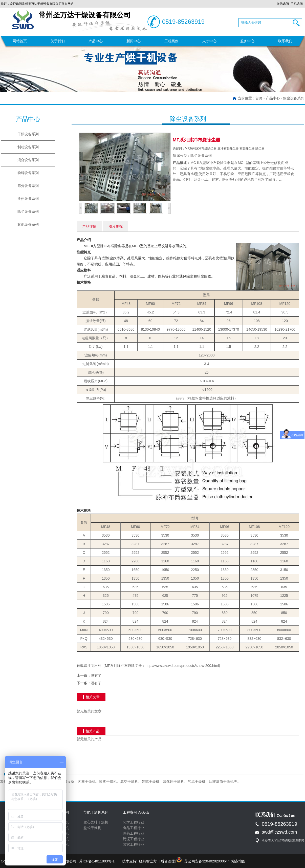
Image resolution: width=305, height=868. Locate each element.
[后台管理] (168, 861)
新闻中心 (134, 41)
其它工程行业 (134, 844)
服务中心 (247, 41)
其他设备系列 (28, 224)
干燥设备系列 (28, 134)
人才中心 (209, 41)
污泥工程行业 (134, 839)
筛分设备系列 (28, 186)
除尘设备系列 (294, 98)
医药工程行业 (134, 833)
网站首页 (20, 41)
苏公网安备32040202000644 (207, 861)
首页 (259, 98)
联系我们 (285, 41)
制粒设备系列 (28, 147)
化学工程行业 (134, 822)
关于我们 (58, 41)
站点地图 (238, 861)
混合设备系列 (28, 160)
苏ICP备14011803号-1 (97, 861)
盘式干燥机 (92, 828)
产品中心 (96, 41)
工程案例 (171, 41)
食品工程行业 (134, 828)
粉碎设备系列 (28, 173)
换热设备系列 (28, 199)
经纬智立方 (148, 861)
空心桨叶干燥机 (96, 822)
